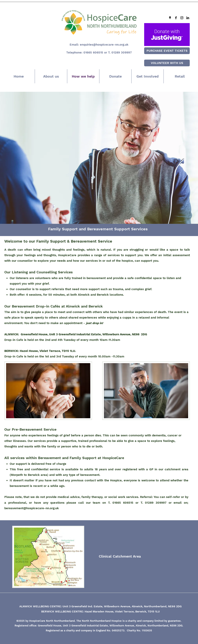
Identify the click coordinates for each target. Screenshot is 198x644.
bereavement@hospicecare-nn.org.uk (32, 508)
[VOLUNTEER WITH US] (167, 63)
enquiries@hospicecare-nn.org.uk (104, 45)
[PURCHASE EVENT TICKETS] (167, 51)
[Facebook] (176, 18)
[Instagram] (182, 18)
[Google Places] (170, 18)
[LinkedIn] (188, 18)
